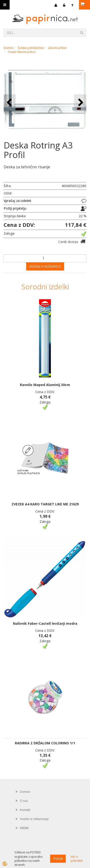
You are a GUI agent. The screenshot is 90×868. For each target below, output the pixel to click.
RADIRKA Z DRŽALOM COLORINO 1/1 (45, 743)
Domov (9, 48)
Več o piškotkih (77, 859)
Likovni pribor (57, 48)
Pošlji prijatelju (15, 208)
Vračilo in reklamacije (34, 819)
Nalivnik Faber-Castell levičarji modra (45, 623)
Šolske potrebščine (31, 48)
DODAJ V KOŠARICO (45, 266)
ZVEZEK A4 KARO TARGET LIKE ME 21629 (45, 504)
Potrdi (58, 859)
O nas (24, 801)
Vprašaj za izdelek (17, 201)
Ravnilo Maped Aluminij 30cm (45, 385)
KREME (24, 828)
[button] (80, 103)
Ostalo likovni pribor (22, 52)
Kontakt (25, 810)
